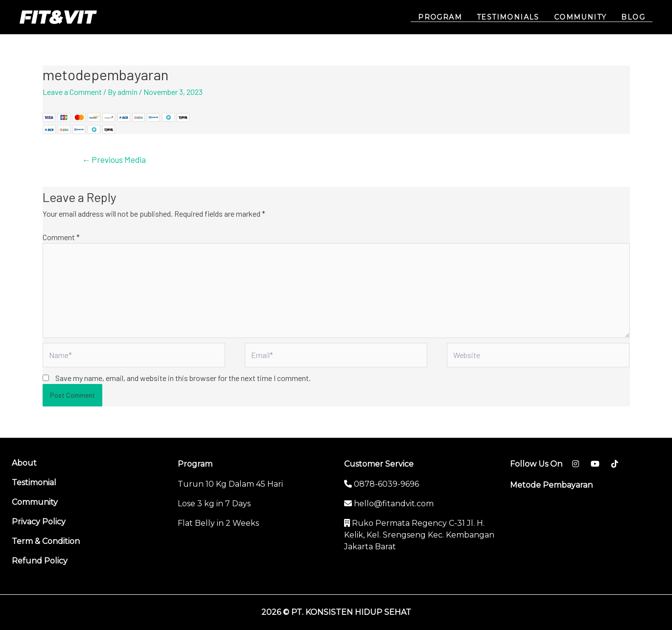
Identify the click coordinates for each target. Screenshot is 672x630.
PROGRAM (443, 17)
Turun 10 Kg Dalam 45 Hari (230, 484)
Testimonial (34, 483)
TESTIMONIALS (510, 17)
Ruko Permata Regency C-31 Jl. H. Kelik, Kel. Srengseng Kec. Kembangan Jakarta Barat (419, 535)
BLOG (634, 17)
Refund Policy (40, 561)
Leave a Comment (72, 92)
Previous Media (114, 159)
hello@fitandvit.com (389, 504)
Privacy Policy (39, 522)
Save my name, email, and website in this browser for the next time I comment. (183, 378)
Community (35, 502)
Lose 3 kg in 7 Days (214, 504)
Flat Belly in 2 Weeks (218, 523)
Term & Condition (46, 541)
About (24, 463)
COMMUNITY (582, 17)
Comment (61, 237)
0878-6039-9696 (382, 484)
